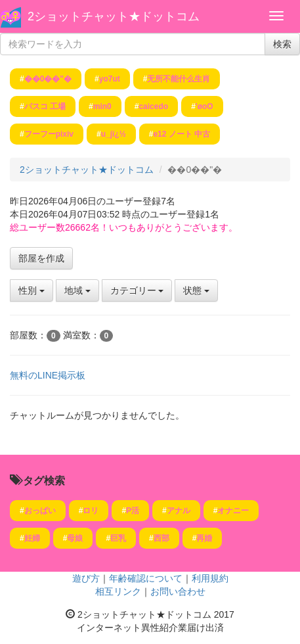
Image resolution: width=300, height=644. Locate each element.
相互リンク (118, 591)
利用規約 (210, 578)
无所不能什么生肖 (179, 79)
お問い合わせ (178, 591)
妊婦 (32, 538)
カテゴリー (137, 290)
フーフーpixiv (49, 134)
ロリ (91, 511)
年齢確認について (146, 578)
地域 (77, 290)
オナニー (233, 511)
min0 (102, 106)
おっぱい (40, 511)
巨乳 (118, 538)
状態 (196, 290)
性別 (32, 290)
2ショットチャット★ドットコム (114, 16)
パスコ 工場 (45, 106)
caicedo (153, 106)
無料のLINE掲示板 (48, 375)
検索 (282, 44)
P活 (133, 511)
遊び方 (86, 578)
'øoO (204, 106)
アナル (179, 511)
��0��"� (48, 79)
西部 (161, 538)
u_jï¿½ (114, 134)
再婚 (204, 538)
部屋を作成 (41, 258)
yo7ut (110, 79)
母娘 (75, 538)
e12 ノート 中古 (182, 134)
